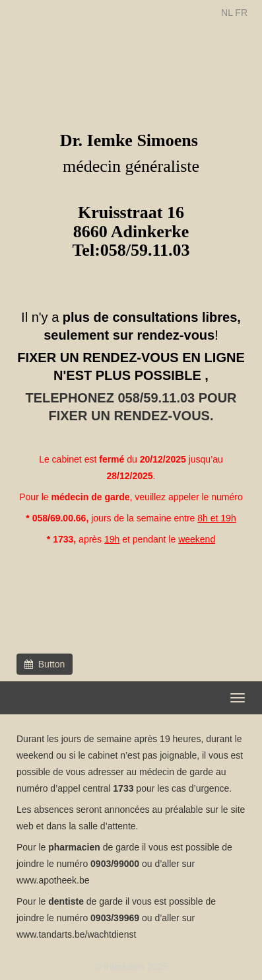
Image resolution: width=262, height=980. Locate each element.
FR (241, 13)
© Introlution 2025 (131, 967)
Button (45, 664)
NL (227, 13)
